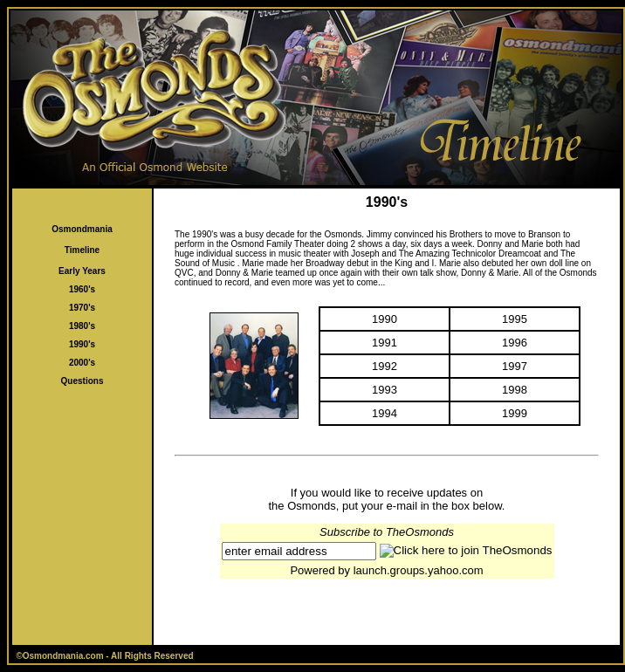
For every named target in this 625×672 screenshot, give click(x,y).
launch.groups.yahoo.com (419, 570)
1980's (82, 326)
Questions (82, 381)
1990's (82, 344)
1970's (82, 308)
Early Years (82, 271)
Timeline (82, 250)
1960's (82, 289)
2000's (82, 363)
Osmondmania (82, 229)
